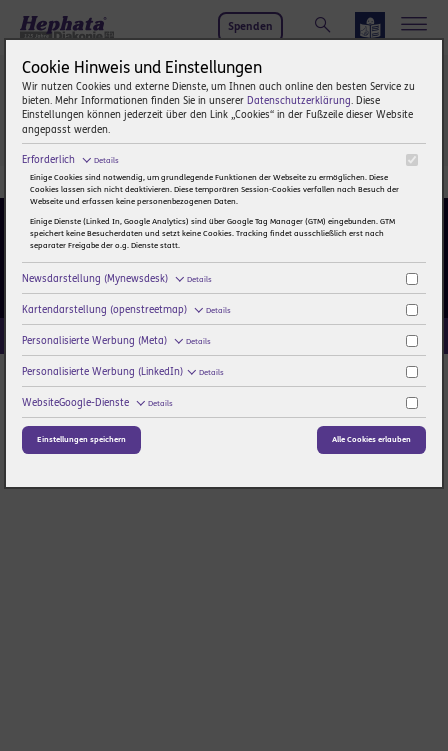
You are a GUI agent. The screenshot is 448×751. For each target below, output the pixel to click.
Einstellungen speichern (81, 439)
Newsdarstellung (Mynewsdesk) (116, 279)
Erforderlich (70, 160)
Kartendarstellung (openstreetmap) (126, 310)
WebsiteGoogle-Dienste (97, 403)
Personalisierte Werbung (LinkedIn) (122, 372)
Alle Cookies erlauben (371, 439)
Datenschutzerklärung (299, 101)
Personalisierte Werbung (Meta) (116, 341)
